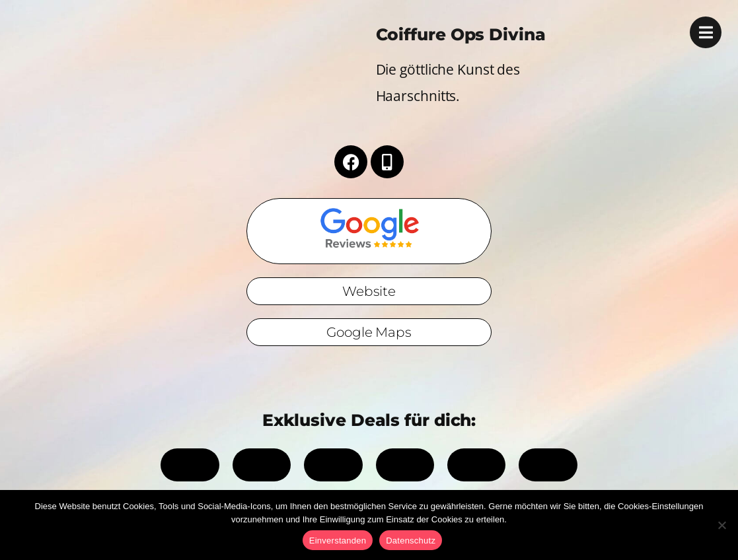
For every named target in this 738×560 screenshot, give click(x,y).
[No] (721, 525)
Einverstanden (338, 541)
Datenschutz (411, 541)
